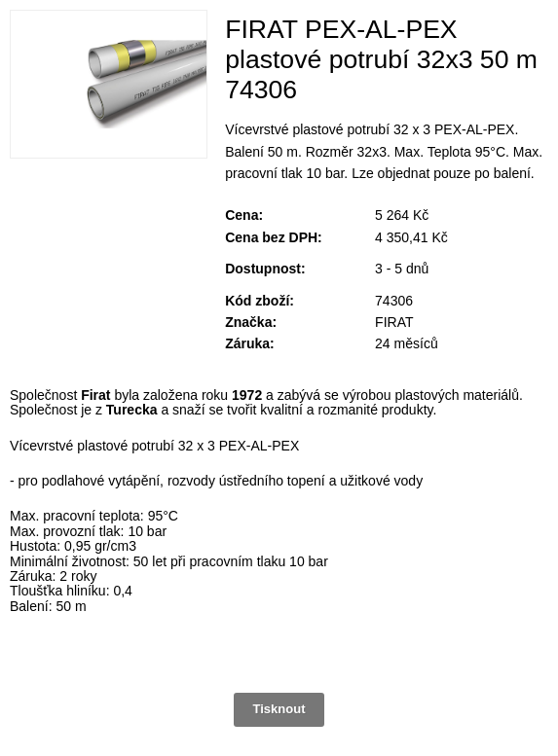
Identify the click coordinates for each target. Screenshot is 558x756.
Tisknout (279, 709)
